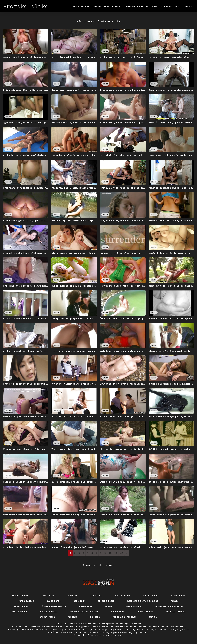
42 (122, 553)
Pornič (109, 606)
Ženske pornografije (54, 606)
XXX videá (96, 596)
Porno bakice (26, 601)
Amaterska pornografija (169, 606)
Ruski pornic (22, 606)
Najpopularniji (81, 6)
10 (110, 553)
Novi (155, 6)
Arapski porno (20, 596)
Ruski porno (54, 601)
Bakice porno (19, 612)
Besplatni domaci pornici (143, 601)
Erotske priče (106, 601)
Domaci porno (122, 596)
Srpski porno (150, 596)
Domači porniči (49, 612)
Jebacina (72, 596)
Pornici (72, 617)
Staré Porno (178, 596)
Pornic (175, 601)
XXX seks (95, 617)
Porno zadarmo (134, 606)
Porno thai (86, 606)
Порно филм (118, 612)
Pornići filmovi (176, 612)
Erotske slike (86, 635)
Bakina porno (47, 617)
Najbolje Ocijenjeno (137, 6)
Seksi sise (48, 596)
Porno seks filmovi (124, 617)
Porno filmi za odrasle (84, 612)
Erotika (153, 617)
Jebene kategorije (171, 6)
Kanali (188, 6)
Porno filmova (145, 612)
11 (116, 553)
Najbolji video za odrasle (108, 6)
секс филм (79, 601)
